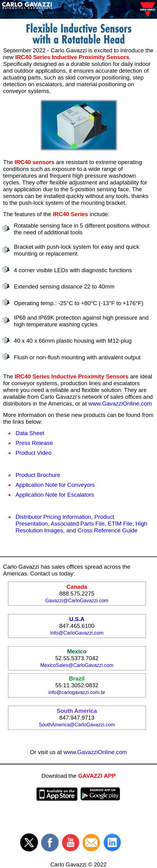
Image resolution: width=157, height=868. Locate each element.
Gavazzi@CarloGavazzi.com (77, 601)
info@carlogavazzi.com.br (77, 692)
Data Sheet (30, 433)
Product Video (34, 453)
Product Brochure (38, 475)
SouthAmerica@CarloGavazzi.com (77, 725)
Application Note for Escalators (55, 495)
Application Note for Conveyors (55, 485)
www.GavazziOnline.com (120, 404)
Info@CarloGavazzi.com (77, 633)
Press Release (34, 443)
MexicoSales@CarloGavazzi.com (77, 665)
